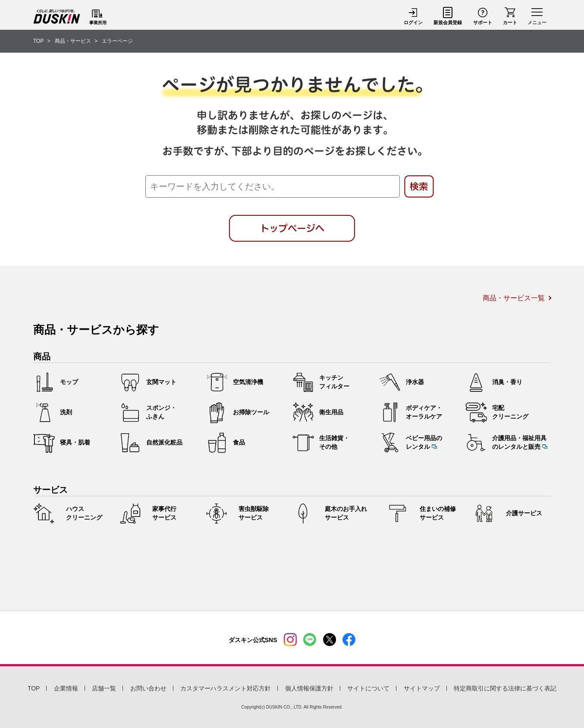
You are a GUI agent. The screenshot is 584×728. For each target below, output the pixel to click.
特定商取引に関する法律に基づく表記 (505, 688)
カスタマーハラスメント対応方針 (226, 688)
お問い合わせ (148, 688)
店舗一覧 (104, 688)
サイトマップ (422, 688)
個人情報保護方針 (309, 688)
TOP (34, 688)
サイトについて (368, 688)
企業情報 (66, 688)
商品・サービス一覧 (514, 298)
